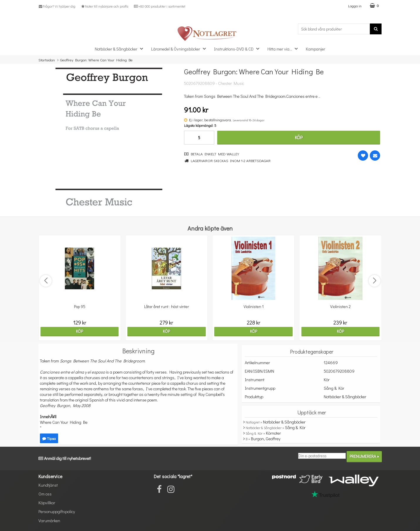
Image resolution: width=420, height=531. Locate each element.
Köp (299, 137)
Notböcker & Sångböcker (121, 49)
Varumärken (49, 521)
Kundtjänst (48, 485)
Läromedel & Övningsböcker (180, 49)
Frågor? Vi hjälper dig (57, 6)
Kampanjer (316, 49)
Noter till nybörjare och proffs (104, 6)
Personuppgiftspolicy (57, 511)
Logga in (355, 6)
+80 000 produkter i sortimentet (159, 6)
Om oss (45, 494)
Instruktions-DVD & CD (238, 49)
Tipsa (49, 438)
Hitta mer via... (284, 49)
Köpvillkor (47, 503)
